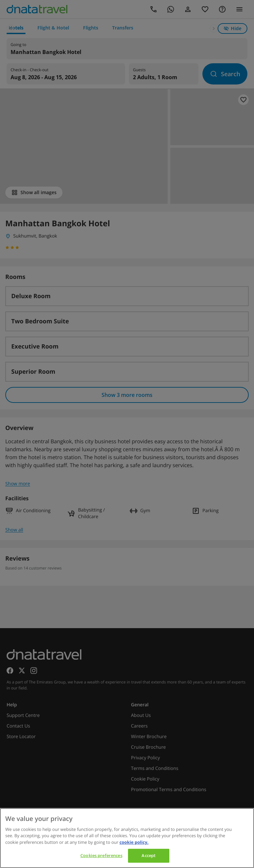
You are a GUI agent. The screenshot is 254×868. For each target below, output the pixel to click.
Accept (148, 855)
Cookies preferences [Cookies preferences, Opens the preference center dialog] (101, 855)
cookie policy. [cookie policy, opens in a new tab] (134, 842)
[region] (127, 838)
